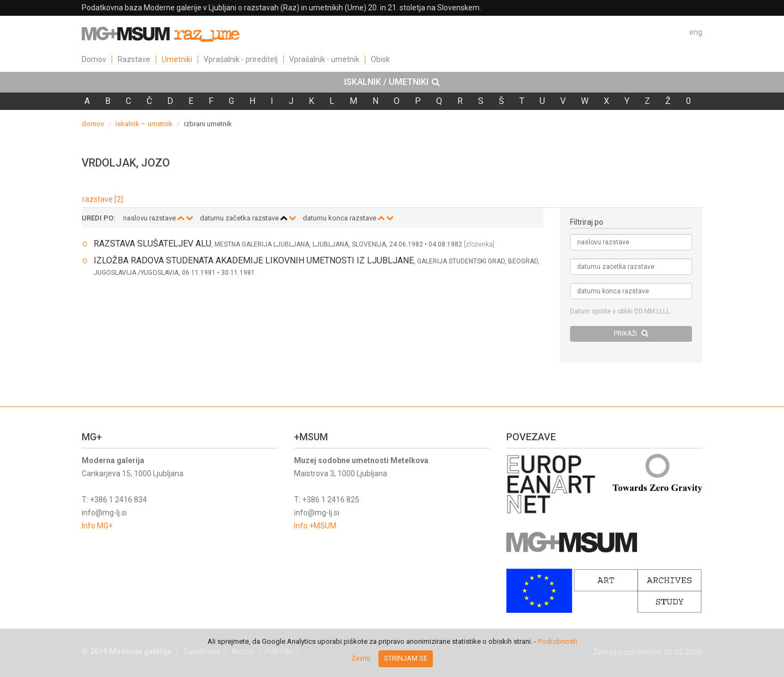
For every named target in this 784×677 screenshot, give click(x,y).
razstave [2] (103, 199)
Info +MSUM (315, 526)
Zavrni (361, 658)
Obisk (380, 59)
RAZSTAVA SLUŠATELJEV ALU (152, 244)
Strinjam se (406, 658)
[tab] (392, 82)
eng (696, 32)
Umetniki (177, 59)
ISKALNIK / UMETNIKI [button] (392, 82)
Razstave (134, 59)
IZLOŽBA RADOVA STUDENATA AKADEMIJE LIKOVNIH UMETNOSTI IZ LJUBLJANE (254, 260)
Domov (94, 59)
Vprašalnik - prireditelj (241, 59)
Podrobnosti (558, 641)
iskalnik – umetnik (144, 124)
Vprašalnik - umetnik (324, 59)
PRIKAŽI (631, 333)
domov (93, 124)
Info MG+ (97, 526)
